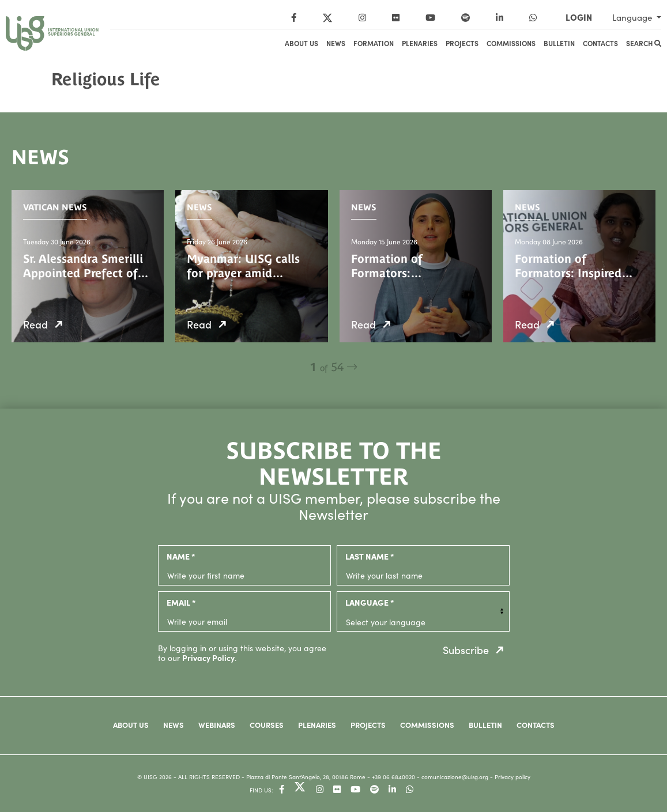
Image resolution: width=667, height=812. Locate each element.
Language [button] (633, 17)
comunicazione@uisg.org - (458, 777)
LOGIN (579, 17)
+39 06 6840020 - (397, 777)
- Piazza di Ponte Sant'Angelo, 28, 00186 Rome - (307, 777)
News (336, 43)
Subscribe (476, 650)
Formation (374, 43)
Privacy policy (513, 777)
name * (181, 556)
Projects (462, 43)
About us (302, 43)
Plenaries (420, 43)
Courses (267, 725)
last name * (370, 556)
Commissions (511, 43)
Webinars (217, 725)
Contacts (600, 43)
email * (181, 602)
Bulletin (559, 43)
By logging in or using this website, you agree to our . (242, 653)
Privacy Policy (208, 658)
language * (370, 602)
